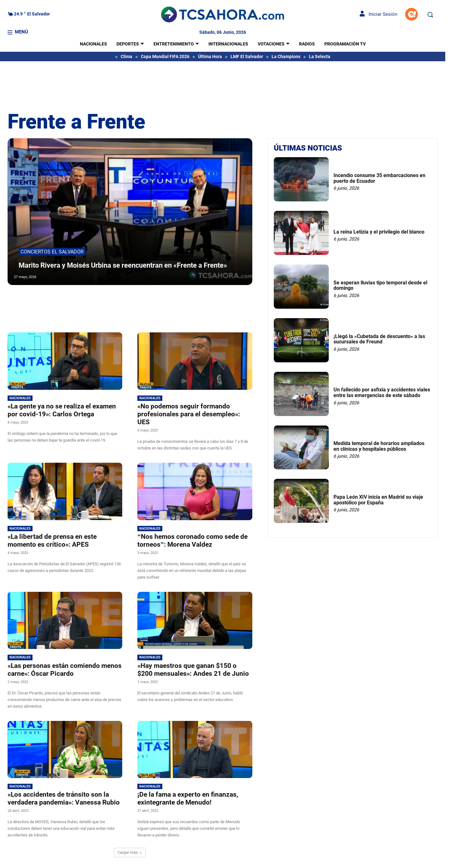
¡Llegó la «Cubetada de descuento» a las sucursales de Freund (379, 339)
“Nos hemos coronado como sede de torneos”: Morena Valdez (192, 541)
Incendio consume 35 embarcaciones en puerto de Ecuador (379, 178)
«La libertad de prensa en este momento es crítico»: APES (52, 541)
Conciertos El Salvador (52, 241)
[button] (430, 15)
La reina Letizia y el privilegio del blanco (379, 232)
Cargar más (130, 853)
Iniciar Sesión (378, 14)
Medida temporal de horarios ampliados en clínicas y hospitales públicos (379, 446)
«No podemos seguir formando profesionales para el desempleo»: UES (189, 414)
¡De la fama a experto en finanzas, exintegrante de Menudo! (188, 798)
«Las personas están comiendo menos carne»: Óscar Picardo (65, 670)
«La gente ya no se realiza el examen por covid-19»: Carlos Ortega (62, 410)
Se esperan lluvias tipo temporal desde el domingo (380, 285)
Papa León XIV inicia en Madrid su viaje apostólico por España (378, 500)
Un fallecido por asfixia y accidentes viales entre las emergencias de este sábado (382, 392)
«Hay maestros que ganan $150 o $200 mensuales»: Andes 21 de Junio (193, 670)
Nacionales (20, 398)
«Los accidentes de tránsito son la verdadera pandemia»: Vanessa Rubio (64, 798)
